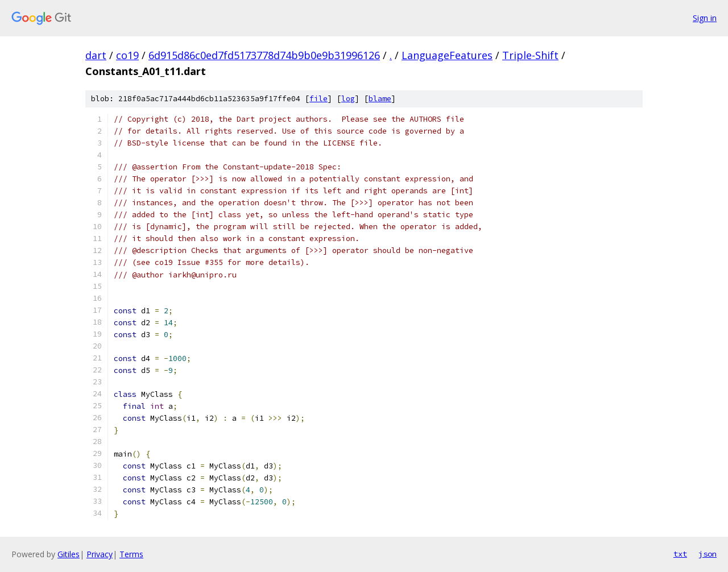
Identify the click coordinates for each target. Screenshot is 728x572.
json (708, 554)
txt (680, 554)
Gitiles (69, 554)
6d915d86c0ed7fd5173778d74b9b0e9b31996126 (264, 55)
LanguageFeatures (447, 55)
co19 (127, 55)
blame (380, 99)
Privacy (100, 554)
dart (96, 55)
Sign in (705, 18)
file (318, 99)
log (348, 99)
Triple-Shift (530, 55)
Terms (131, 554)
